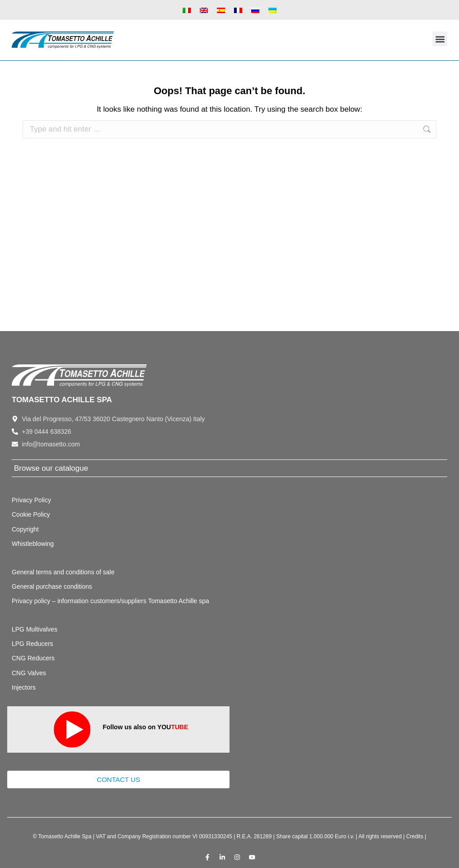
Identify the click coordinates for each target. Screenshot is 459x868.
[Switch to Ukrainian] (272, 10)
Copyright (25, 529)
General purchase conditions (52, 586)
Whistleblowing (33, 544)
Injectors (24, 687)
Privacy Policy (31, 500)
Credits (415, 836)
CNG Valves (29, 673)
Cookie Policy (31, 514)
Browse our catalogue (51, 468)
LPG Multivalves (34, 629)
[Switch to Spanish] (221, 10)
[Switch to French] (238, 10)
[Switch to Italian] (187, 10)
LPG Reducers (32, 644)
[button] (440, 39)
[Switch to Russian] (255, 10)
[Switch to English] (204, 10)
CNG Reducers (33, 658)
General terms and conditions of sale (63, 572)
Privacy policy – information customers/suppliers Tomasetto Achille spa (110, 601)
